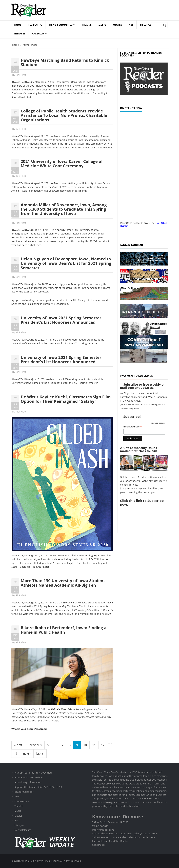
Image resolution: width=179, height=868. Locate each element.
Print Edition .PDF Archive (29, 777)
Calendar (39, 34)
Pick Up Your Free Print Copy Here (33, 773)
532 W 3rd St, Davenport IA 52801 (111, 822)
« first (18, 745)
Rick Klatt (21, 75)
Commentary (22, 801)
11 (94, 745)
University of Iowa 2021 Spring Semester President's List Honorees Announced (61, 320)
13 (16, 754)
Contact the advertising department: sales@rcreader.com (124, 833)
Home (18, 25)
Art (131, 25)
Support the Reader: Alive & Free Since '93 (38, 787)
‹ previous (35, 745)
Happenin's (35, 25)
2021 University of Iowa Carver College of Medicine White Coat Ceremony (62, 163)
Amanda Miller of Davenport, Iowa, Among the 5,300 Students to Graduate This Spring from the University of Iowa (64, 209)
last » (40, 754)
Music (102, 25)
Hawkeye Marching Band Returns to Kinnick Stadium (65, 62)
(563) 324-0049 (100, 826)
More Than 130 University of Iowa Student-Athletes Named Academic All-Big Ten (64, 583)
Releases (20, 34)
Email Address (133, 427)
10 (85, 745)
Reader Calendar (24, 792)
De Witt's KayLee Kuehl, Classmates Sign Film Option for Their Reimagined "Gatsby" (66, 399)
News (18, 796)
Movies (117, 25)
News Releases (23, 830)
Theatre (87, 25)
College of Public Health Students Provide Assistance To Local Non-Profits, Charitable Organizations (64, 115)
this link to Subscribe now (142, 502)
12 (103, 745)
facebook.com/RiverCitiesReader (110, 841)
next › (27, 754)
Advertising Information (28, 782)
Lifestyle (146, 25)
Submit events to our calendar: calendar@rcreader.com (123, 837)
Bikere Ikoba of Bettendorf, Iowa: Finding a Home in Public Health (64, 630)
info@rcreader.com (103, 830)
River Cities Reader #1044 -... (135, 223)
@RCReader (99, 845)
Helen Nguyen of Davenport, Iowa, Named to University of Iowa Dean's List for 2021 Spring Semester (66, 263)
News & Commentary (62, 25)
